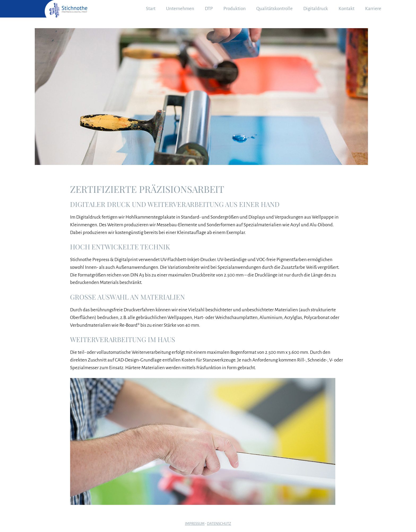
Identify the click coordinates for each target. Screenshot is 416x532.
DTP (209, 9)
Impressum (195, 524)
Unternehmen (180, 9)
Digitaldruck (316, 9)
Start (151, 9)
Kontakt (346, 9)
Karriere (373, 9)
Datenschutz (219, 524)
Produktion (235, 9)
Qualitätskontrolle (274, 9)
